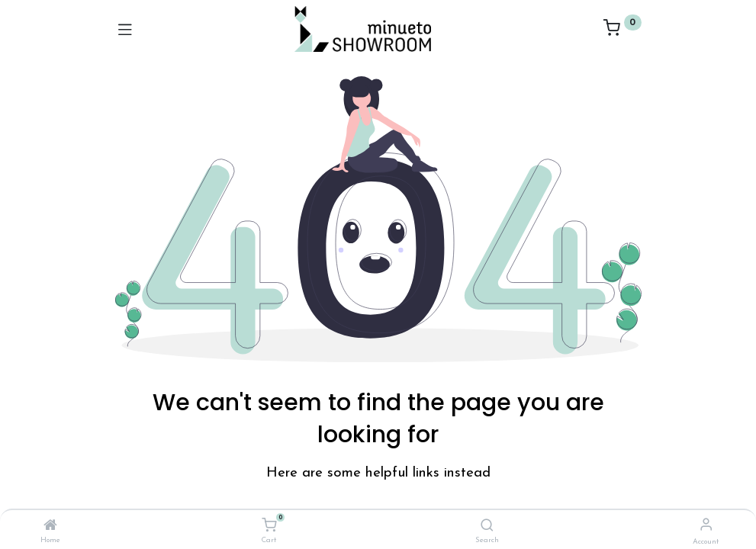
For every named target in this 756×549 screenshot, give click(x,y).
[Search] (487, 527)
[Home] (50, 527)
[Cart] (269, 526)
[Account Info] (706, 526)
